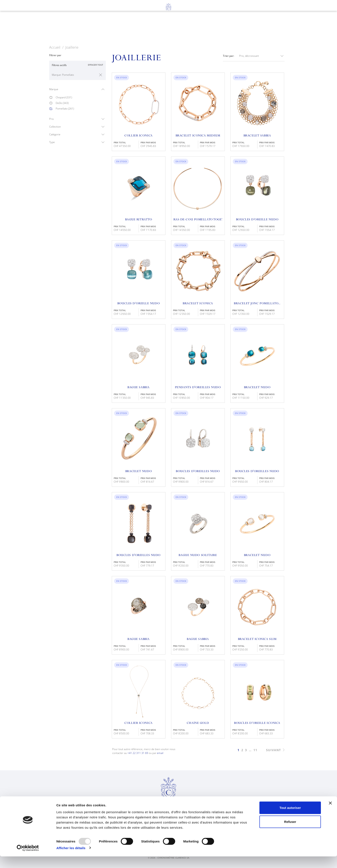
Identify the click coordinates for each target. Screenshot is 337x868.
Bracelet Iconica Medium (198, 136)
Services (176, 28)
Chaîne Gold (198, 723)
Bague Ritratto (139, 220)
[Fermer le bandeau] (330, 815)
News (228, 28)
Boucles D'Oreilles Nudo (257, 471)
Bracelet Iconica (198, 304)
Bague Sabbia (139, 388)
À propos (204, 28)
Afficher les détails (71, 860)
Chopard (64, 97)
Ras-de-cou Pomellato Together (198, 220)
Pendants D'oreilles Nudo (198, 388)
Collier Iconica (138, 136)
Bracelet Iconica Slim (257, 639)
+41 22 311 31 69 (138, 753)
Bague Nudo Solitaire (198, 555)
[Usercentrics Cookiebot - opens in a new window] (28, 860)
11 (255, 750)
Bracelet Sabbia (257, 136)
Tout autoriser (290, 819)
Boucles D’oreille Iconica (257, 723)
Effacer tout (96, 65)
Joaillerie (148, 28)
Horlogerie (115, 28)
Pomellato (65, 109)
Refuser (290, 833)
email (160, 753)
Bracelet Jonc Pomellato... (257, 304)
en (25, 17)
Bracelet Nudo (257, 388)
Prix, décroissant (262, 56)
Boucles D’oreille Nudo (257, 220)
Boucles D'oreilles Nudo (198, 471)
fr (17, 17)
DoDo (62, 103)
